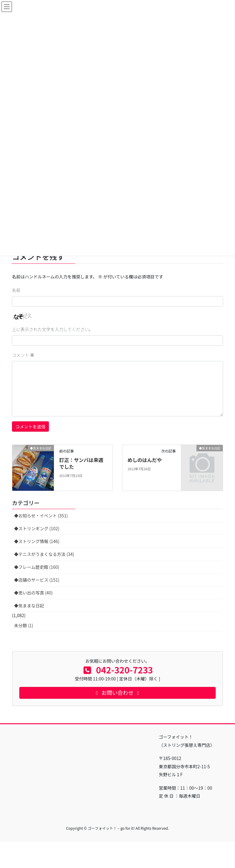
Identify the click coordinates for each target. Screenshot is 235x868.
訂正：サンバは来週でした (81, 463)
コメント (23, 355)
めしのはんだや (145, 460)
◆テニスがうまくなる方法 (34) (44, 554)
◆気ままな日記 (29, 605)
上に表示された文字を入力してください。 (52, 329)
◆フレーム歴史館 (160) (37, 567)
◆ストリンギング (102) (37, 528)
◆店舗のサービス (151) (37, 580)
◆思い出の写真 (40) (33, 593)
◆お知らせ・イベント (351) (41, 516)
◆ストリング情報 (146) (37, 541)
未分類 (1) (24, 625)
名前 (16, 290)
